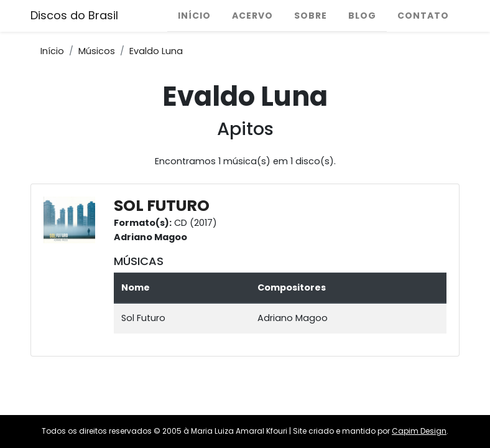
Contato (423, 16)
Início (194, 16)
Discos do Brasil (74, 15)
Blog (362, 16)
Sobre (311, 16)
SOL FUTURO (162, 206)
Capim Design (419, 431)
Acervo (252, 16)
